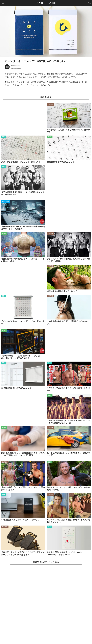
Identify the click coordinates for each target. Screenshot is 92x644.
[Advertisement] (46, 604)
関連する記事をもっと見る (46, 562)
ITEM (4, 137)
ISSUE (50, 137)
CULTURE (50, 105)
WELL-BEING (6, 201)
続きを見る (46, 97)
